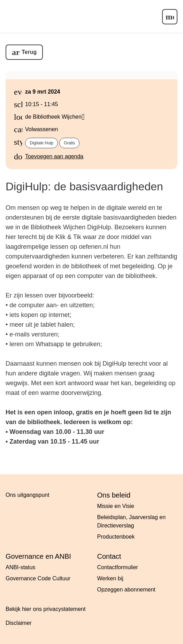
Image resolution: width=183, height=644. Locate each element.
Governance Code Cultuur (38, 578)
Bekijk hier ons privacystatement (45, 609)
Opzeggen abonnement (126, 590)
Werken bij (110, 578)
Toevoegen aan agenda (54, 156)
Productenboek (116, 537)
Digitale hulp (41, 143)
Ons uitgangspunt (27, 495)
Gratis (69, 143)
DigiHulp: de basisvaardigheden (84, 186)
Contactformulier (118, 567)
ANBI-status (20, 567)
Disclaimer (19, 623)
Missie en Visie (116, 506)
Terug (29, 52)
